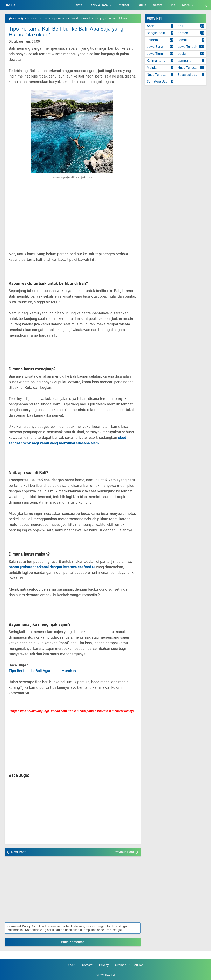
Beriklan (138, 965)
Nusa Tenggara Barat (192, 68)
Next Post (18, 852)
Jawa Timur (155, 54)
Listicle (141, 5)
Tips (172, 5)
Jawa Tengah (187, 47)
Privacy (104, 965)
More (188, 5)
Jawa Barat (155, 47)
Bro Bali (11, 5)
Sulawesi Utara (189, 75)
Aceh (150, 26)
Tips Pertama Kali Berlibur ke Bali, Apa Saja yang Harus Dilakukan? (66, 32)
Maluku (152, 68)
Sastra (158, 5)
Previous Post (124, 852)
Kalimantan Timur (160, 61)
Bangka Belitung (159, 33)
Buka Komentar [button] (73, 942)
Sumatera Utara (158, 82)
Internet (123, 5)
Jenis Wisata (101, 5)
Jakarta (152, 40)
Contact (87, 965)
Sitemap (121, 965)
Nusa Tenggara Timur (161, 75)
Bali (180, 26)
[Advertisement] (73, 218)
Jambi (182, 40)
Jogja (182, 54)
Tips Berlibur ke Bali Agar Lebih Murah (40, 671)
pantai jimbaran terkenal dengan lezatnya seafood (50, 567)
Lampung (185, 61)
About (72, 965)
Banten (183, 33)
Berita (78, 5)
